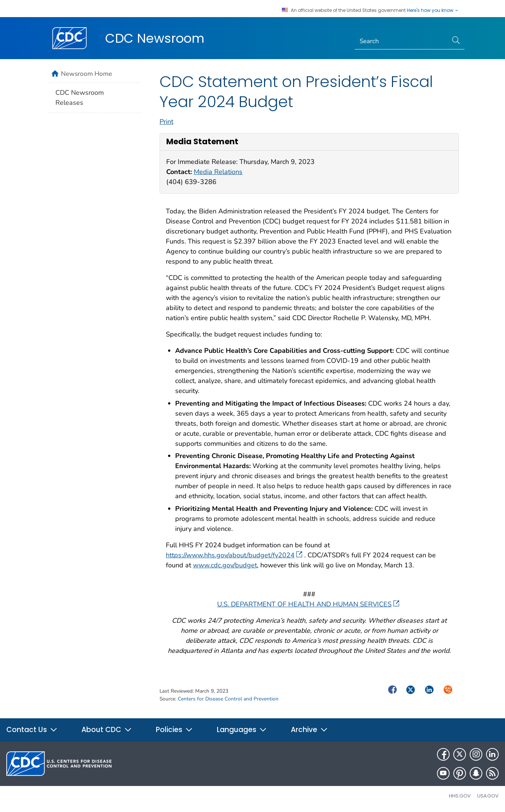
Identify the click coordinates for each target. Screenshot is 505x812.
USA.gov (488, 796)
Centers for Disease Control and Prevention (228, 699)
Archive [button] (309, 730)
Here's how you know (433, 10)
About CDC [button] (107, 730)
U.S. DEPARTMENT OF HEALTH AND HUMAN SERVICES (308, 604)
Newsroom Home (86, 74)
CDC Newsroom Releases (80, 98)
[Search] (401, 41)
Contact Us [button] (32, 730)
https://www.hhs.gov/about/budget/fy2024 (234, 555)
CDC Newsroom (155, 38)
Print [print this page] (166, 122)
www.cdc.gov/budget (225, 565)
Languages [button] (242, 730)
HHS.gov (460, 796)
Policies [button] (174, 730)
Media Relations (218, 172)
